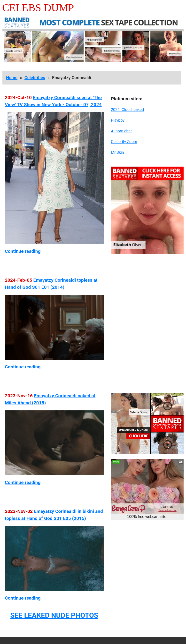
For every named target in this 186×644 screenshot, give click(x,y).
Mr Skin (117, 152)
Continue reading (23, 251)
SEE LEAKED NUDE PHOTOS (54, 615)
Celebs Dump (38, 8)
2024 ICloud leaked (127, 110)
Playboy (118, 120)
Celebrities (35, 78)
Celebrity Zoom (124, 142)
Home (12, 78)
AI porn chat (121, 131)
